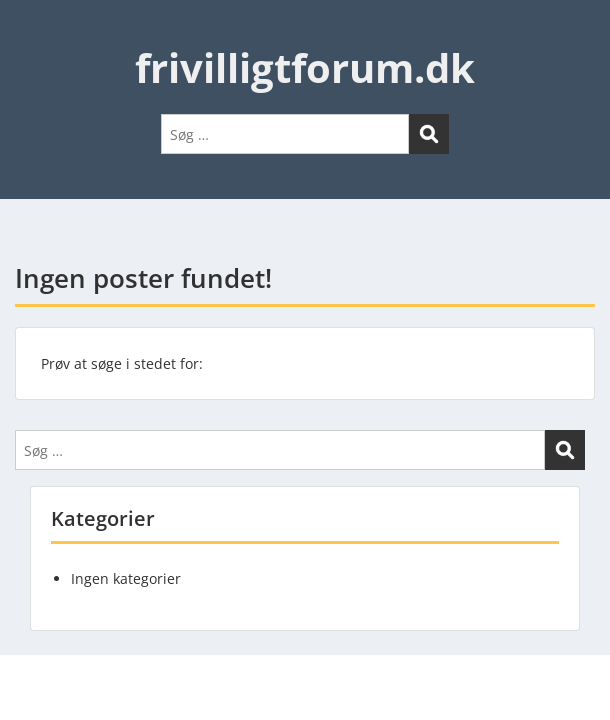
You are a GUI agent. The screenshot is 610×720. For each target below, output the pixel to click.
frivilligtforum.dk (305, 67)
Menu (36, 34)
